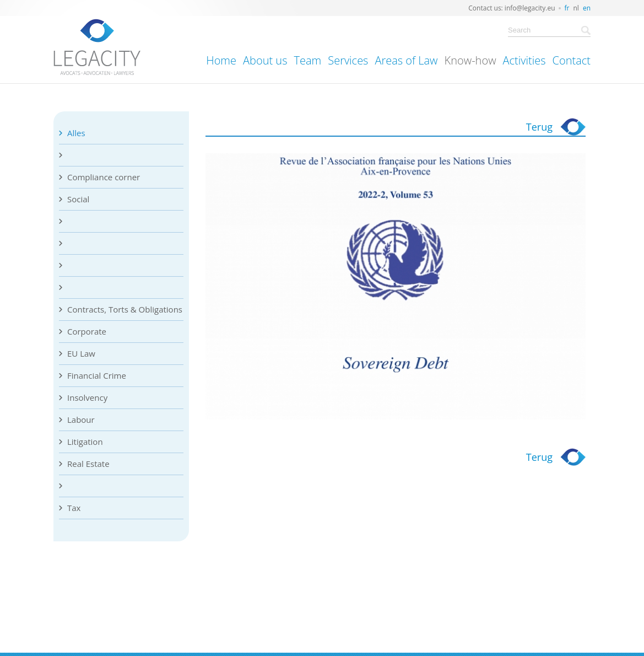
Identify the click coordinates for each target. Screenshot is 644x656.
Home (221, 60)
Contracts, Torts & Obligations (125, 309)
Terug (539, 127)
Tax (74, 508)
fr (567, 8)
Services (348, 60)
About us (265, 60)
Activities (524, 60)
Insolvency (87, 397)
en (587, 8)
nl (576, 8)
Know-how (470, 60)
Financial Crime (97, 375)
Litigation (85, 442)
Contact (572, 60)
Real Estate (88, 464)
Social (78, 199)
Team (307, 60)
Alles (76, 133)
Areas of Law (406, 60)
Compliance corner (104, 177)
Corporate (87, 331)
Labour (81, 420)
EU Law (81, 353)
